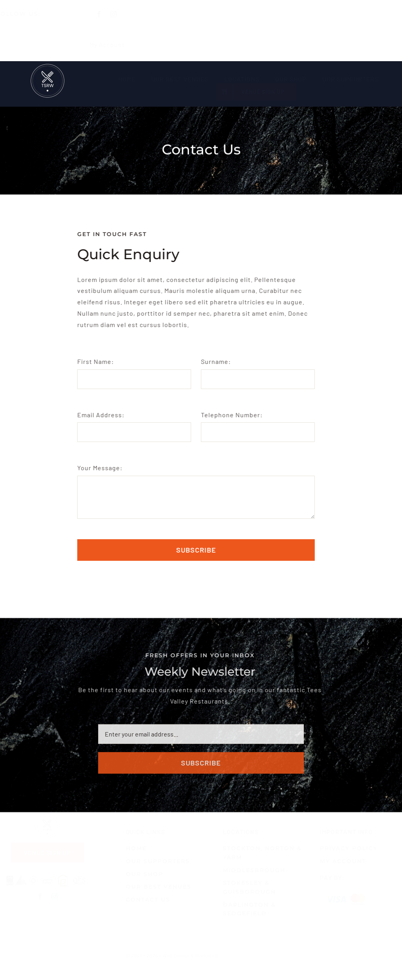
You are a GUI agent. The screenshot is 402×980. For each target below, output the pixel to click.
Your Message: (99, 468)
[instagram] (121, 14)
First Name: (95, 361)
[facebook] (106, 14)
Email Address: (100, 415)
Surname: (215, 361)
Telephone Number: (231, 415)
